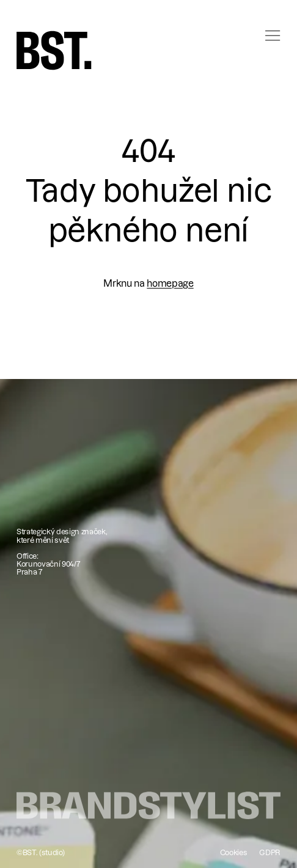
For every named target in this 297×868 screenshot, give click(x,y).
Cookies (234, 852)
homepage (170, 283)
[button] (267, 46)
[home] (54, 50)
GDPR (270, 852)
